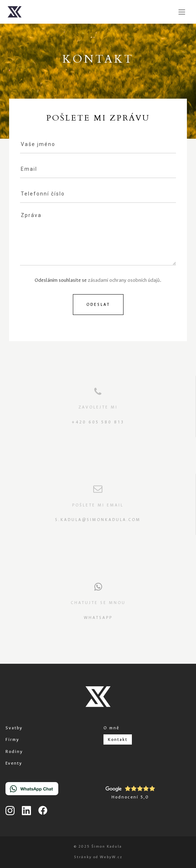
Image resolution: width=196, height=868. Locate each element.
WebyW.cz (111, 857)
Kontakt (118, 739)
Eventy (14, 763)
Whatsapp (98, 618)
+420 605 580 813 (98, 422)
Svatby (14, 728)
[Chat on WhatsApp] (32, 790)
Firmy (12, 739)
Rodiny (14, 751)
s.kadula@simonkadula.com (98, 520)
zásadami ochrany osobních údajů (124, 280)
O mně (111, 728)
